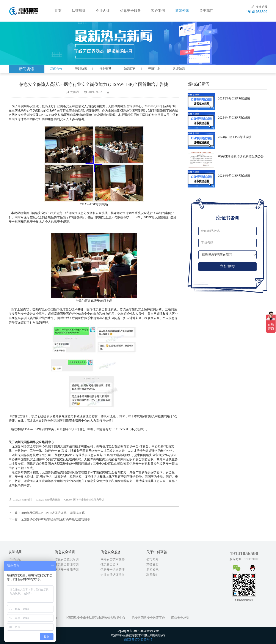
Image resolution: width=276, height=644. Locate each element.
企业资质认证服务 (113, 575)
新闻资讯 (182, 11)
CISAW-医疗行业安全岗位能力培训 (84, 500)
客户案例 (158, 11)
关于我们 (206, 11)
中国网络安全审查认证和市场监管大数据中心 (95, 618)
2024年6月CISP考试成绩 (234, 98)
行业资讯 (105, 69)
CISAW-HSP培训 (22, 500)
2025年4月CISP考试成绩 (234, 118)
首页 (58, 11)
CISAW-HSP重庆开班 (48, 500)
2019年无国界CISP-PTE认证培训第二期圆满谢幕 (53, 513)
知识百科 (130, 69)
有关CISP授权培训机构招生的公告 (241, 157)
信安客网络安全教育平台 (148, 618)
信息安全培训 (65, 552)
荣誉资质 (152, 564)
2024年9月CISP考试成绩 (234, 176)
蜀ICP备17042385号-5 (138, 640)
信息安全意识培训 (67, 559)
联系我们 (152, 575)
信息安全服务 (130, 11)
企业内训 (103, 11)
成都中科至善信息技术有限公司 (24, 11)
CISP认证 (15, 559)
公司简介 (152, 559)
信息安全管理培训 (67, 564)
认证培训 (79, 11)
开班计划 (154, 69)
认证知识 (179, 69)
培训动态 (81, 69)
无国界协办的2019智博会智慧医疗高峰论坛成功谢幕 (55, 519)
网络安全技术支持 (113, 559)
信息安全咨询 (110, 564)
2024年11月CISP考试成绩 (235, 137)
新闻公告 (56, 69)
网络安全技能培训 (67, 570)
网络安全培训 (180, 618)
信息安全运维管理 (113, 570)
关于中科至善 (157, 552)
